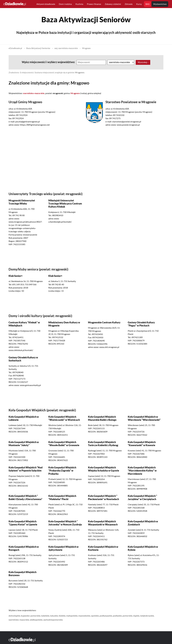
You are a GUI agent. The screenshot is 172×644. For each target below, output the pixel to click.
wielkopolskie (36, 620)
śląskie (136, 616)
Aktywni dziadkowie (46, 4)
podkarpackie (106, 616)
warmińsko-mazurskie (19, 620)
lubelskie (45, 616)
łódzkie (62, 616)
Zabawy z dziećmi (113, 4)
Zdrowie (129, 4)
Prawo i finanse (94, 4)
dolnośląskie (14, 616)
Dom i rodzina (65, 4)
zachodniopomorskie (53, 620)
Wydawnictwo (160, 4)
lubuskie (54, 616)
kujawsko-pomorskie (31, 616)
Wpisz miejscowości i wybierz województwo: (49, 62)
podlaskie (117, 616)
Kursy (139, 4)
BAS (147, 4)
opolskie (95, 616)
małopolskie (72, 616)
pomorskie (127, 616)
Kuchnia (79, 4)
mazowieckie (84, 616)
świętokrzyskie (147, 616)
